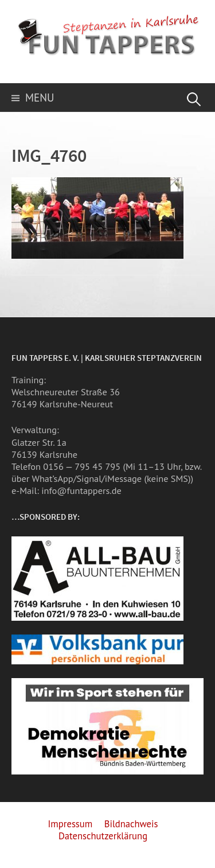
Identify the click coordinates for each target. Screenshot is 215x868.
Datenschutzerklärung (103, 836)
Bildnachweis (131, 824)
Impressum (70, 824)
